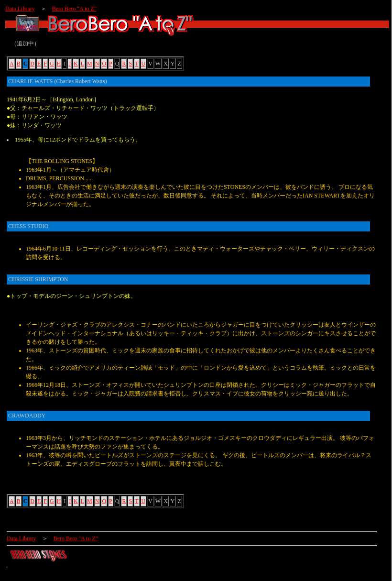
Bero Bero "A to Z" (74, 9)
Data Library (20, 9)
